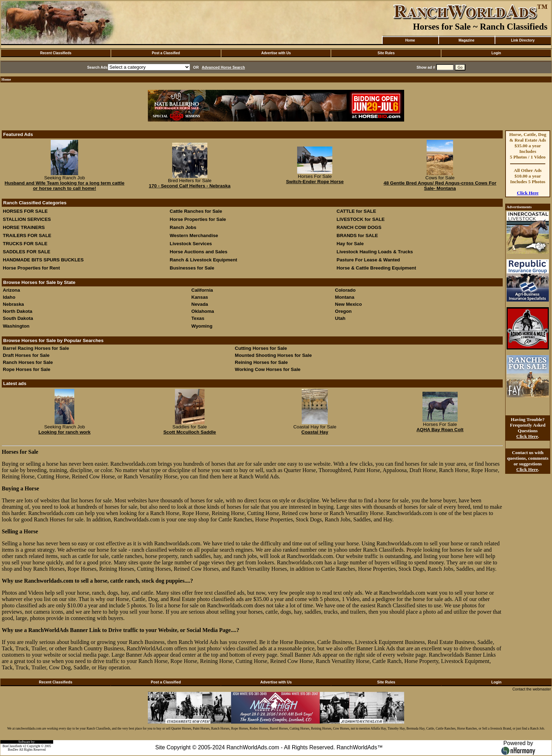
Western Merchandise (194, 236)
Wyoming (202, 326)
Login (496, 53)
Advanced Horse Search (223, 67)
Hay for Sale (351, 244)
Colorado (346, 290)
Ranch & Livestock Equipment (203, 260)
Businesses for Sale (192, 268)
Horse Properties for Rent (31, 268)
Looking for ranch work (64, 432)
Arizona (11, 290)
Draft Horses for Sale (26, 355)
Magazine (466, 40)
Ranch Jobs (183, 227)
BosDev (13, 750)
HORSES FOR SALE (25, 211)
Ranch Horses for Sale (28, 362)
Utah (340, 318)
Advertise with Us (276, 53)
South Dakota (18, 318)
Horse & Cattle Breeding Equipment (376, 268)
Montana (345, 297)
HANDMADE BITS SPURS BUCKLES (43, 260)
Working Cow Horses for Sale (268, 369)
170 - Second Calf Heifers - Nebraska (190, 186)
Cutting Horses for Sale (261, 348)
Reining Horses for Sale (261, 362)
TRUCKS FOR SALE (25, 244)
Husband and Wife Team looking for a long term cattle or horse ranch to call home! (64, 186)
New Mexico (349, 304)
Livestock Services (191, 244)
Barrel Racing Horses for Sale (36, 348)
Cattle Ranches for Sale (196, 211)
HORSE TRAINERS (24, 227)
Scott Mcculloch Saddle (190, 432)
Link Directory (523, 40)
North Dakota (18, 311)
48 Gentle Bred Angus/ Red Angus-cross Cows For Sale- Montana (440, 186)
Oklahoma (203, 311)
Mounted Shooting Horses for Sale (273, 355)
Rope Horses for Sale (27, 369)
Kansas (200, 297)
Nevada (200, 304)
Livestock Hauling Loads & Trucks (375, 252)
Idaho (9, 297)
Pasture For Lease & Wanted (368, 260)
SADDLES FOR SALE (27, 252)
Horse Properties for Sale (198, 219)
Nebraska (13, 304)
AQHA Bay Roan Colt (440, 430)
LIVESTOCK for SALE (361, 219)
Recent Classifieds (56, 53)
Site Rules (386, 53)
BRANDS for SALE (357, 236)
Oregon (343, 311)
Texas (198, 318)
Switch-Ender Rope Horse (315, 182)
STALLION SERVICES (27, 219)
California (202, 290)
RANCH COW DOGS (359, 227)
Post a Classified (166, 53)
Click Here (528, 193)
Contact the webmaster (532, 689)
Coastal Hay (315, 432)
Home (410, 40)
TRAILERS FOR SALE (27, 236)
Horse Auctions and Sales (199, 252)
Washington (16, 326)
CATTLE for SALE (356, 211)
